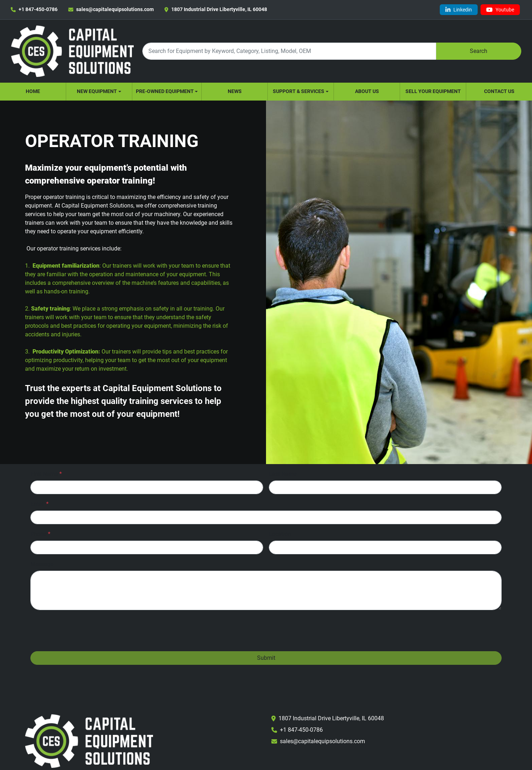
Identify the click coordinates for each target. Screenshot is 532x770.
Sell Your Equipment (433, 91)
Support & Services (299, 91)
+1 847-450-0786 (38, 9)
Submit (266, 658)
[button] (99, 92)
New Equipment (97, 91)
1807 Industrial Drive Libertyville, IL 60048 (219, 9)
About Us (367, 91)
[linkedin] (459, 10)
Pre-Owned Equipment (165, 91)
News (235, 91)
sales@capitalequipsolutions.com (115, 9)
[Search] (289, 51)
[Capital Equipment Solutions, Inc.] (89, 740)
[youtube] (500, 10)
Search (479, 51)
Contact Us (499, 91)
